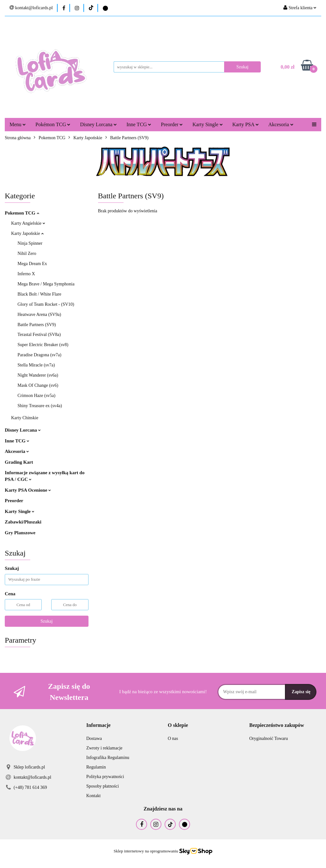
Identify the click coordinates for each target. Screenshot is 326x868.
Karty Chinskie (25, 418)
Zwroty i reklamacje (104, 748)
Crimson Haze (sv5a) (36, 396)
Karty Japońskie (27, 233)
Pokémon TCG (53, 124)
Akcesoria (281, 124)
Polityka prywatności (105, 777)
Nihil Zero (27, 253)
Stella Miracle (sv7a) (36, 365)
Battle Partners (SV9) (37, 325)
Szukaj (46, 621)
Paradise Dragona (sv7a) (39, 355)
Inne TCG (139, 124)
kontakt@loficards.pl (32, 777)
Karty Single (207, 124)
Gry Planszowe (20, 533)
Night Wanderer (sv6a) (38, 375)
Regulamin (96, 767)
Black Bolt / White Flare (39, 294)
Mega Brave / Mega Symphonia (46, 284)
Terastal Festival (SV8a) (39, 335)
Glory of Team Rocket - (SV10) (46, 304)
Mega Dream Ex (32, 264)
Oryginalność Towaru (269, 738)
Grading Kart (19, 462)
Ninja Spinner (30, 243)
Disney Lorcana (98, 124)
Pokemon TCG (22, 213)
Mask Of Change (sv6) (38, 385)
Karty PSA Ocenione (28, 490)
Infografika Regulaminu (108, 758)
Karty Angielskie (28, 223)
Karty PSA (246, 124)
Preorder (172, 124)
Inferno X (26, 274)
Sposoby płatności (103, 786)
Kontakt (93, 796)
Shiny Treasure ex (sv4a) (40, 406)
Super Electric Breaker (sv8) (43, 345)
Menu (18, 124)
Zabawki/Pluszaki (23, 522)
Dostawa (94, 738)
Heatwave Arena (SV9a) (39, 314)
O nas (173, 738)
